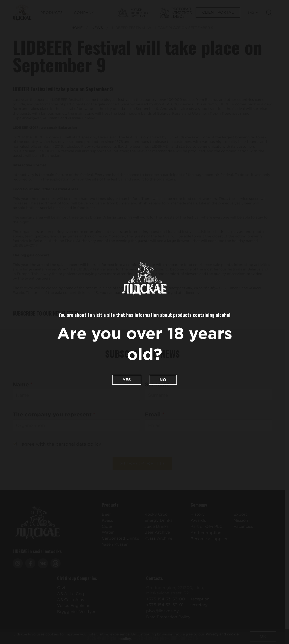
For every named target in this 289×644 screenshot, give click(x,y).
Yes (127, 380)
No (163, 380)
